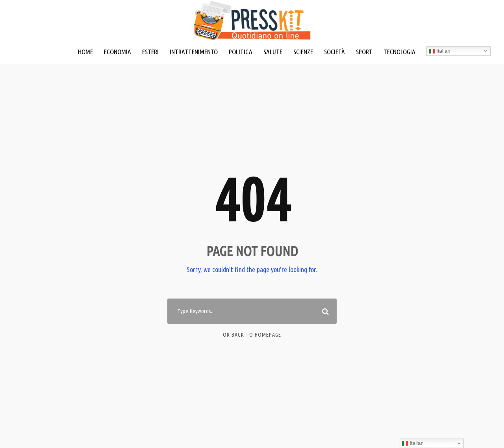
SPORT (364, 52)
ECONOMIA (118, 52)
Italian (440, 51)
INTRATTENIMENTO (194, 52)
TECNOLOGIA (399, 52)
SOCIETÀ (334, 52)
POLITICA (241, 52)
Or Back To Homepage (252, 335)
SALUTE (273, 52)
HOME (85, 52)
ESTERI (150, 52)
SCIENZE (303, 52)
